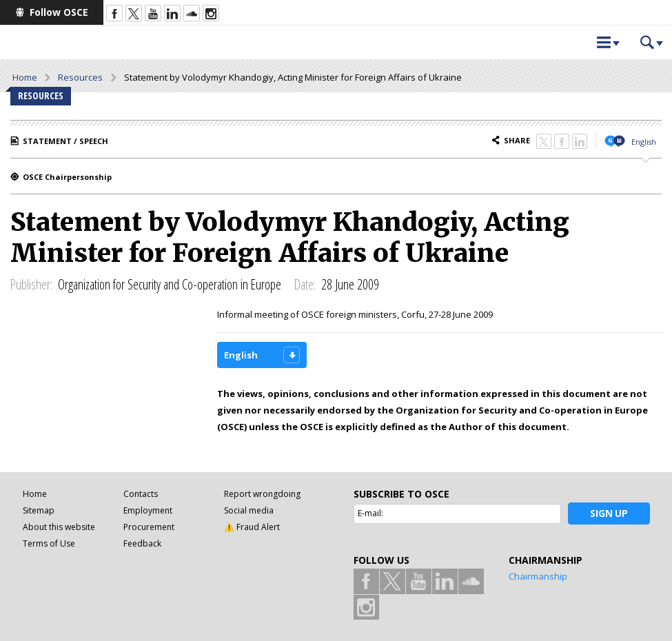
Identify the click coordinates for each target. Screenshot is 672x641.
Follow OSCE (59, 12)
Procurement (149, 527)
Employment (148, 510)
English (644, 142)
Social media (249, 510)
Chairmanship (538, 576)
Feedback (142, 543)
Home (25, 77)
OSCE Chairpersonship (67, 177)
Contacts (141, 494)
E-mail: (370, 513)
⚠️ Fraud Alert (252, 527)
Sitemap (39, 510)
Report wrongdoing (262, 494)
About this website (59, 527)
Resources (80, 77)
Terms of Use (49, 543)
